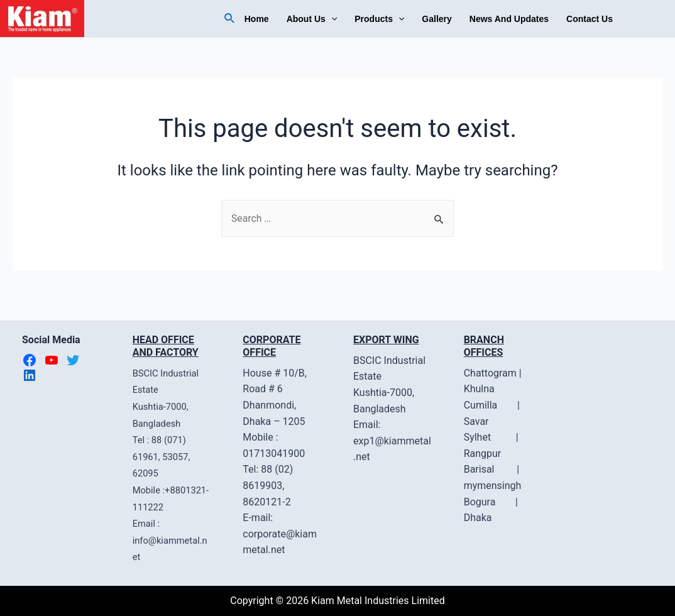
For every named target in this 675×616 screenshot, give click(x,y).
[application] (331, 19)
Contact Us (590, 19)
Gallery (436, 19)
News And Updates (509, 19)
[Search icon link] (230, 19)
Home (257, 19)
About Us (312, 19)
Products (379, 19)
